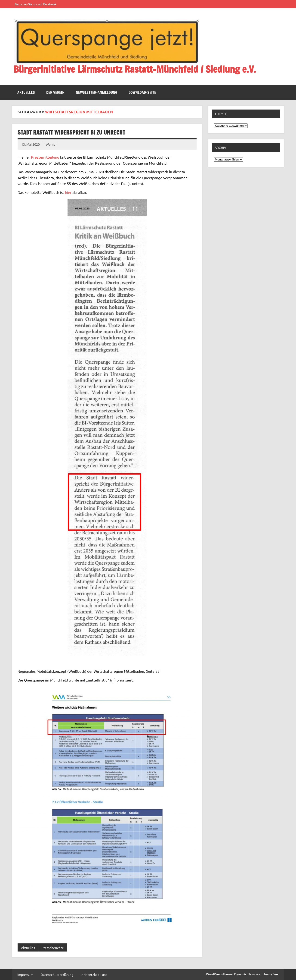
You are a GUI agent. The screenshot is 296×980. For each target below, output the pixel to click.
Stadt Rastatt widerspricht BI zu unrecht (71, 132)
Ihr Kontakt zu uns (94, 974)
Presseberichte (53, 948)
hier (68, 192)
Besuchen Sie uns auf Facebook (36, 4)
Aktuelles (26, 92)
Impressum (25, 974)
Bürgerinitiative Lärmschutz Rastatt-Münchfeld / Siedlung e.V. (135, 69)
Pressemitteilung (45, 157)
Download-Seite (142, 92)
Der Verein (55, 92)
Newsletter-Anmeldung (97, 92)
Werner (51, 144)
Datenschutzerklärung (57, 974)
